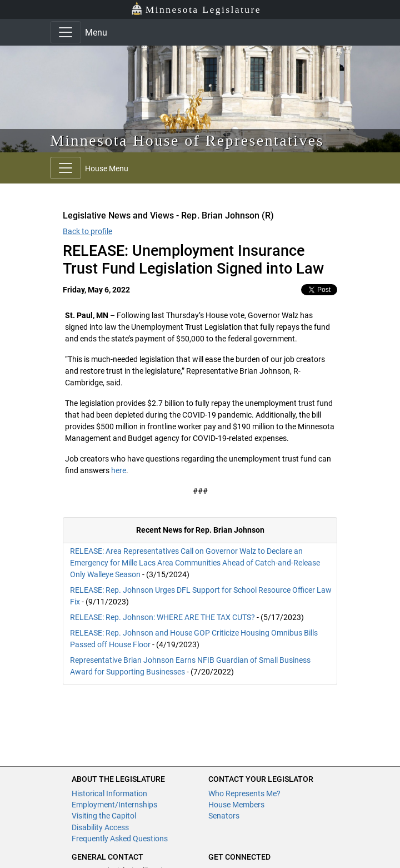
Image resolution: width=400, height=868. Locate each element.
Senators (224, 816)
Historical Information (109, 793)
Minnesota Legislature (196, 9)
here (119, 470)
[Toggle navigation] (66, 32)
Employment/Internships (114, 805)
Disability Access (100, 827)
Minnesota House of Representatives (187, 140)
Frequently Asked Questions (120, 839)
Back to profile (87, 231)
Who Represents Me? (244, 793)
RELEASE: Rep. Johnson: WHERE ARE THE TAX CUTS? (162, 617)
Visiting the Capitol (104, 816)
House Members (236, 805)
